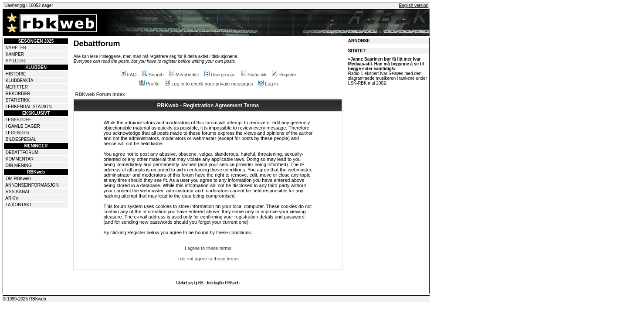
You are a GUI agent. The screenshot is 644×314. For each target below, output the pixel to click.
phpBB (198, 283)
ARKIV (12, 198)
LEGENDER (18, 133)
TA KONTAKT (19, 205)
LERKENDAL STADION (29, 107)
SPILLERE (16, 61)
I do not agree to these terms (208, 259)
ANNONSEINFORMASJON (32, 185)
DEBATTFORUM (22, 152)
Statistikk (254, 75)
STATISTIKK (18, 100)
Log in (268, 84)
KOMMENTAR (20, 159)
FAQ (129, 75)
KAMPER (15, 54)
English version (414, 5)
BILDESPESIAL (21, 139)
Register (284, 75)
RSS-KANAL (18, 192)
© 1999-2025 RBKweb (24, 299)
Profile (149, 84)
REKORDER (18, 94)
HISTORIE (16, 74)
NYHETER (16, 48)
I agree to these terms (208, 248)
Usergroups (220, 75)
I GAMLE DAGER (23, 126)
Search (153, 75)
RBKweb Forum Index (100, 94)
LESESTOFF (18, 120)
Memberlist (184, 75)
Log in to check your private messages (209, 84)
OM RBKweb (18, 179)
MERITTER (17, 87)
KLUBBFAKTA (20, 80)
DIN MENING (19, 166)
